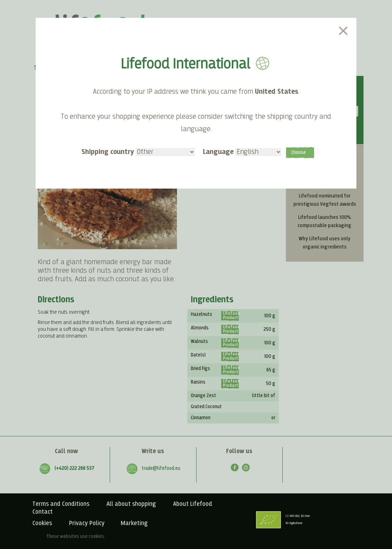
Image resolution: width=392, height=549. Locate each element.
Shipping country (138, 152)
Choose (299, 153)
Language (242, 152)
